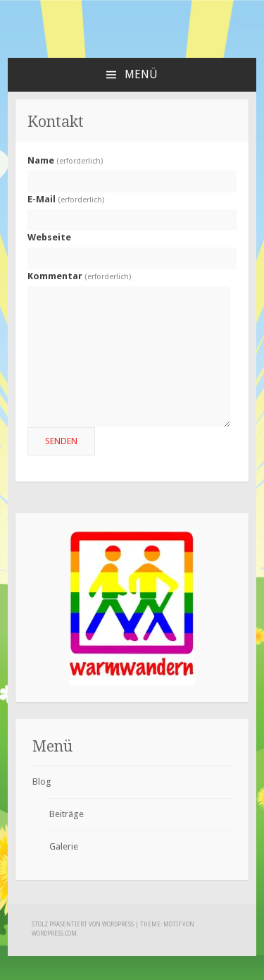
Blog (42, 782)
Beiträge (67, 814)
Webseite (49, 237)
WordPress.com (54, 934)
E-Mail (66, 199)
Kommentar (79, 276)
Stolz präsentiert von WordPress (83, 925)
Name (65, 160)
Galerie (64, 846)
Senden (61, 441)
